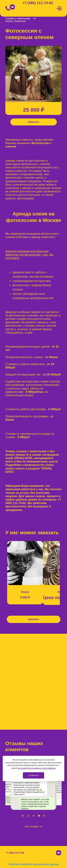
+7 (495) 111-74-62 (38, 3)
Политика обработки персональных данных (33, 864)
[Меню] (59, 8)
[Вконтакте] (12, 7)
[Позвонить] (8, 8)
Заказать (34, 122)
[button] (23, 816)
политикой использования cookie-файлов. (37, 768)
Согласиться (33, 775)
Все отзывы (33, 826)
